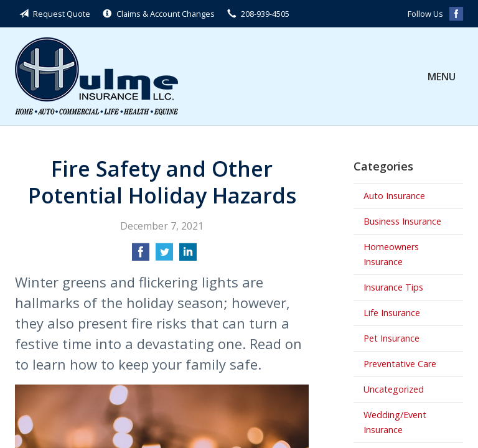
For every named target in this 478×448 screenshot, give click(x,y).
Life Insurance (392, 313)
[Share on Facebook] (141, 256)
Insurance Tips (393, 287)
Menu (442, 77)
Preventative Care (400, 364)
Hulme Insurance (96, 76)
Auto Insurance (394, 196)
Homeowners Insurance (391, 254)
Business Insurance (402, 221)
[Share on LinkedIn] (188, 256)
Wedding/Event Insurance (395, 422)
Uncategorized (394, 389)
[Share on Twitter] (164, 256)
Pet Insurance (391, 338)
